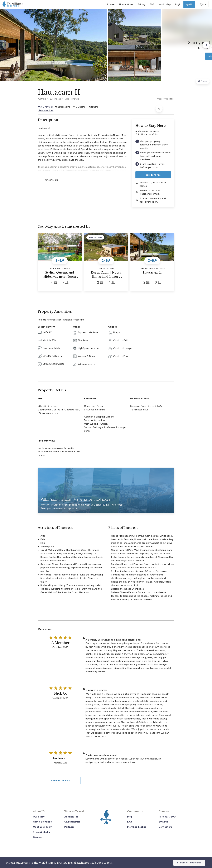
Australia (42, 99)
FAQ (129, 822)
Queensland (55, 99)
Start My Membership (189, 863)
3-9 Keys (45, 107)
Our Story (39, 817)
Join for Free (153, 175)
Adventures (71, 817)
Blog (130, 817)
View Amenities (46, 110)
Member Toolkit (137, 827)
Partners (69, 827)
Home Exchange (42, 822)
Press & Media (41, 832)
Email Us (163, 822)
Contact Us (165, 827)
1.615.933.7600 (167, 817)
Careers (38, 837)
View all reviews (60, 780)
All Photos (203, 81)
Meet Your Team (43, 827)
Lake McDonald (72, 99)
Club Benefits (72, 822)
